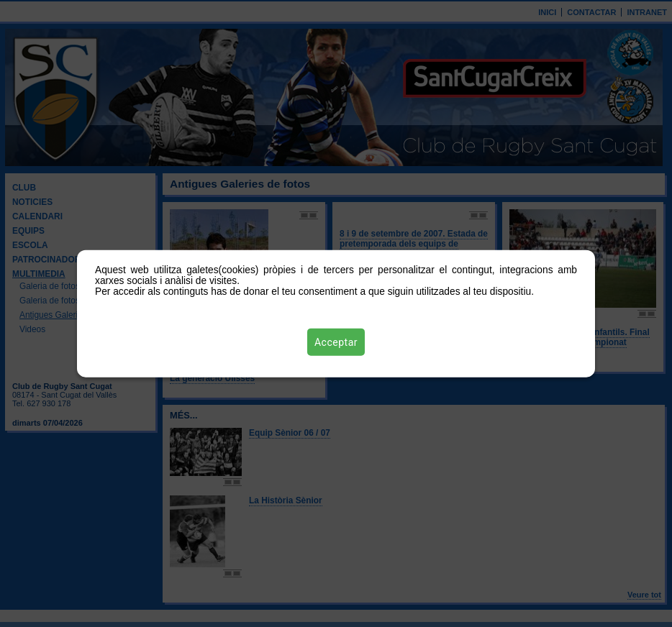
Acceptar (336, 342)
